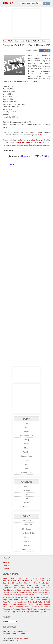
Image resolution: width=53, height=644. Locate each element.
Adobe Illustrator (9, 578)
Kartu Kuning (26, 444)
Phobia (37, 600)
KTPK (34, 595)
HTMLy (26, 440)
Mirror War (26, 545)
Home (5, 41)
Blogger (15, 641)
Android (26, 486)
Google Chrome (38, 590)
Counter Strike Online (26, 533)
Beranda (6, 562)
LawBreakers (42, 595)
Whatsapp (11, 612)
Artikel (5, 581)
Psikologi (26, 452)
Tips (27, 468)
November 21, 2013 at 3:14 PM (35, 156)
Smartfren (19, 607)
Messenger (25, 597)
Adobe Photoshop (24, 578)
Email (15, 588)
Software (36, 607)
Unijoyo (34, 609)
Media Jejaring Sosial (11, 597)
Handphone (21, 593)
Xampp (26, 612)
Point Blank (15, 41)
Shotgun (31, 604)
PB (9, 41)
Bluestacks (41, 581)
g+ (45, 50)
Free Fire (6, 590)
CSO (11, 585)
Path (26, 499)
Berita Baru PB (19, 581)
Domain (35, 585)
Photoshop (46, 600)
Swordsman (46, 607)
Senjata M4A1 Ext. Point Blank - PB (25, 142)
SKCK (26, 464)
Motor (26, 448)
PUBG (48, 602)
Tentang (6, 568)
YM (45, 612)
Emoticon (22, 588)
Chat (10, 583)
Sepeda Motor (26, 456)
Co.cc (36, 583)
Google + (15, 634)
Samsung (6, 604)
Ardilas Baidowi (23, 638)
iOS (49, 593)
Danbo (26, 427)
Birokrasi (28, 581)
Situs (5, 607)
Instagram (26, 490)
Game (14, 590)
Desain (22, 585)
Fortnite (47, 588)
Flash (42, 588)
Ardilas (8, 3)
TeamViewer (7, 609)
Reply (11, 164)
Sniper (28, 607)
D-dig (40, 135)
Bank (10, 581)
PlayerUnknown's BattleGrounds (15, 602)
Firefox (27, 431)
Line (26, 495)
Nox (11, 600)
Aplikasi (42, 578)
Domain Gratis (45, 585)
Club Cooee (26, 529)
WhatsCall (20, 612)
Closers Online (26, 525)
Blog (27, 423)
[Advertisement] (26, 23)
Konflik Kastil (26, 595)
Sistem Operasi (44, 604)
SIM (26, 460)
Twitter (22, 634)
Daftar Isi (6, 565)
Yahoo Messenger (37, 612)
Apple (48, 578)
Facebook (29, 588)
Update (41, 609)
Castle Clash (26, 521)
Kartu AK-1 (7, 595)
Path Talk (27, 503)
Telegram (27, 507)
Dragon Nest (27, 541)
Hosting (29, 593)
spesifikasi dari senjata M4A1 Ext (27, 81)
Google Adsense (26, 436)
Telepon (24, 609)
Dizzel (26, 537)
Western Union (26, 473)
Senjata (22, 41)
